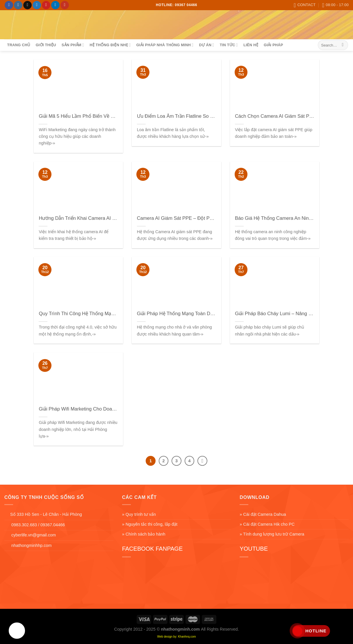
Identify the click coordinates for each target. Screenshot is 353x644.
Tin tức (229, 45)
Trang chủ (19, 45)
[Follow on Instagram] (18, 5)
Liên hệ (251, 45)
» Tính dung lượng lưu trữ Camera (272, 534)
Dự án (207, 45)
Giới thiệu (46, 45)
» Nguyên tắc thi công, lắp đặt (150, 524)
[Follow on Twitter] (37, 5)
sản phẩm (73, 45)
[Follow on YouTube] (65, 5)
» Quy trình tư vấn (139, 514)
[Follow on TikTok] (27, 5)
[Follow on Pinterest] (46, 5)
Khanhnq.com (187, 637)
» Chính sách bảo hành (144, 534)
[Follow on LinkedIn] (55, 5)
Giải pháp (273, 45)
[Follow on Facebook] (9, 5)
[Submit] (343, 45)
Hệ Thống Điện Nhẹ (110, 45)
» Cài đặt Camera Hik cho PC (267, 524)
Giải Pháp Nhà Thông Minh (165, 45)
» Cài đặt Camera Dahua (263, 514)
